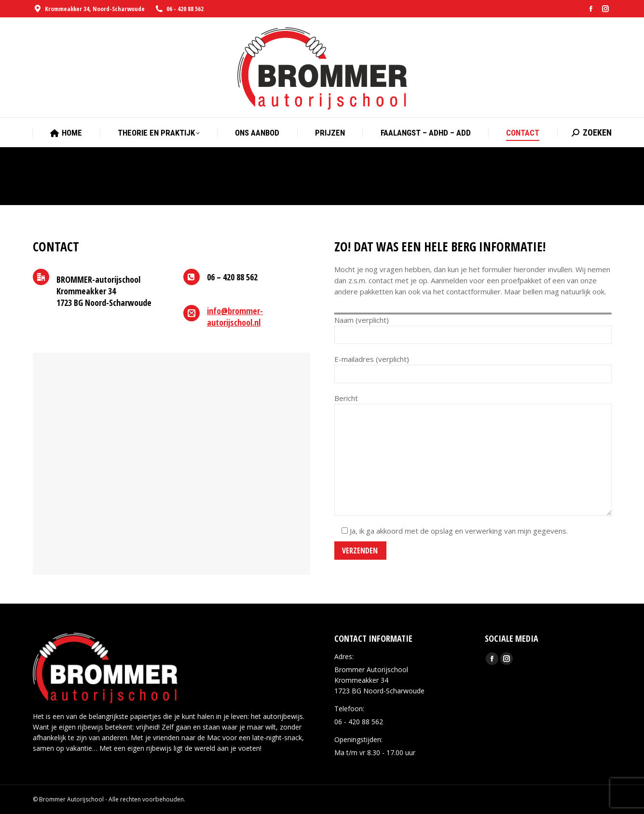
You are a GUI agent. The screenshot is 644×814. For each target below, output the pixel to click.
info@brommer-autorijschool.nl (235, 317)
